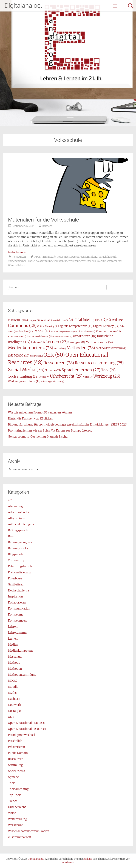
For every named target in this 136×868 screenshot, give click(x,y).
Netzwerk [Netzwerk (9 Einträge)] (36, 356)
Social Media (16, 771)
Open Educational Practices (26, 723)
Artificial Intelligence (22, 524)
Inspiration (15, 596)
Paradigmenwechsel (21, 735)
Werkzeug (74, 261)
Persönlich (15, 741)
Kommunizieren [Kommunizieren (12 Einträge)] (108, 331)
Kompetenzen (17, 620)
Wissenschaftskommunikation (29, 831)
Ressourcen (19, 257)
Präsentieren (16, 747)
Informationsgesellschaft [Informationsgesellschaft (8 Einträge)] (63, 332)
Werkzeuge (15, 825)
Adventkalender (19, 512)
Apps (37, 257)
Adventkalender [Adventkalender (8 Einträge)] (59, 320)
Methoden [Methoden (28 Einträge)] (81, 348)
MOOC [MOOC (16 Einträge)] (22, 356)
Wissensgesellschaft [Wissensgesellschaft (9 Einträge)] (53, 382)
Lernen (13, 639)
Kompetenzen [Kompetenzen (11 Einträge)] (18, 337)
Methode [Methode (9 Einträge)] (60, 348)
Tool (30, 261)
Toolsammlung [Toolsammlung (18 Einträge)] (23, 376)
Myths (12, 693)
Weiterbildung (17, 819)
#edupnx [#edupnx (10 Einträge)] (33, 320)
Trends (13, 801)
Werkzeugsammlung (109, 261)
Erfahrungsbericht (20, 566)
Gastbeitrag (16, 584)
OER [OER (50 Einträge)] (54, 355)
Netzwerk (14, 705)
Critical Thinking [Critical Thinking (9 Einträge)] (47, 326)
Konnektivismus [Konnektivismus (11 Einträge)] (41, 337)
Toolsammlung (43, 261)
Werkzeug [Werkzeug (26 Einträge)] (107, 376)
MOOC (12, 681)
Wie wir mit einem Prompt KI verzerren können (40, 412)
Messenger (15, 657)
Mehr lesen (17, 252)
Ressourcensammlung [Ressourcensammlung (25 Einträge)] (99, 363)
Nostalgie (14, 711)
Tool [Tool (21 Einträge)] (108, 370)
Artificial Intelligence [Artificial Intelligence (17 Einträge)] (88, 320)
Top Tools (15, 795)
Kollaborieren (17, 602)
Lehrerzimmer (18, 633)
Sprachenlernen (17, 261)
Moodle (13, 687)
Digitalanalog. (23, 6)
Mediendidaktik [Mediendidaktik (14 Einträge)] (99, 342)
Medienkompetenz (21, 651)
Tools (12, 783)
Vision (12, 813)
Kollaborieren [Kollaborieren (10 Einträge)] (86, 331)
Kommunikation (19, 608)
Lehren (13, 626)
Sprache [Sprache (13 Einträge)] (53, 370)
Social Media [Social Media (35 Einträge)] (26, 370)
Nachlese (14, 699)
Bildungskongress (20, 542)
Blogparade (16, 554)
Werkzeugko (89, 261)
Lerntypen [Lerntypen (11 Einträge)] (77, 342)
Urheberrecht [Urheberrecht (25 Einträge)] (66, 376)
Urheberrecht (17, 807)
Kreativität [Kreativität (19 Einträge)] (84, 336)
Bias (11, 536)
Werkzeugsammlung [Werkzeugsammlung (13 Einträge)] (24, 381)
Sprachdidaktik (107, 257)
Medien (13, 645)
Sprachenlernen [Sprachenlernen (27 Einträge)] (81, 370)
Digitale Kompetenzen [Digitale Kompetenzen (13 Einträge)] (75, 326)
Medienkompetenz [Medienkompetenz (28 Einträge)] (31, 348)
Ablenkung (15, 506)
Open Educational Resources (27, 729)
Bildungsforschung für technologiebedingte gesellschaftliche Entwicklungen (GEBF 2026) (68, 424)
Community (16, 560)
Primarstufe (49, 257)
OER (11, 717)
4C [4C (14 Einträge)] (46, 320)
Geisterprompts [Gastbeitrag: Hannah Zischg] (38, 436)
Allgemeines (16, 518)
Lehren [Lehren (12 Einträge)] (38, 342)
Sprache (13, 777)
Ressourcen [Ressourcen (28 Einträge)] (59, 363)
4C (10, 500)
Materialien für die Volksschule (43, 220)
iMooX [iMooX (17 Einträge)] (42, 331)
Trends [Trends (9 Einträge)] (44, 377)
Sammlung (15, 765)
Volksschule (60, 261)
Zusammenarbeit (19, 837)
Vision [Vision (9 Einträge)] (88, 377)
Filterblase (15, 578)
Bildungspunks (18, 548)
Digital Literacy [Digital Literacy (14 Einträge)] (106, 326)
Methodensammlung (22, 675)
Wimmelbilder (16, 265)
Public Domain (18, 753)
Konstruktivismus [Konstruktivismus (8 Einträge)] (63, 337)
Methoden (15, 669)
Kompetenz (16, 614)
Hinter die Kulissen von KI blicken (31, 418)
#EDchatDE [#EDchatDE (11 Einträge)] (17, 320)
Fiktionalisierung (20, 572)
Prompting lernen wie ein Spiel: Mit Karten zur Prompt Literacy (50, 430)
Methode (14, 663)
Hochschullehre (18, 590)
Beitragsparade (18, 530)
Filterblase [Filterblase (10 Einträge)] (25, 331)
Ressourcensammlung (84, 257)
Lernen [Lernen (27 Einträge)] (57, 342)
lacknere (47, 226)
